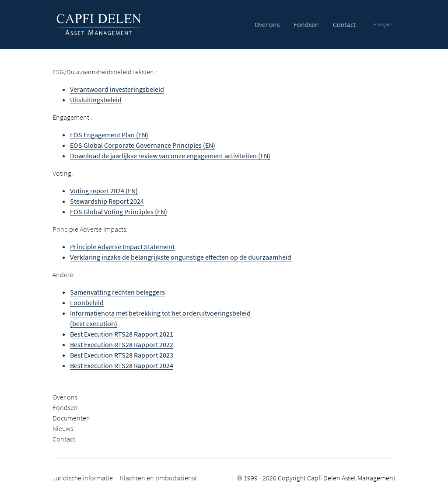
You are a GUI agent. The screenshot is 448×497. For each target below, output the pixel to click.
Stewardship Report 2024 (107, 201)
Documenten (71, 418)
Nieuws (63, 428)
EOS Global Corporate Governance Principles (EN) (143, 145)
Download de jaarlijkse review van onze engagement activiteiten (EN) (170, 156)
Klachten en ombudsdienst (158, 478)
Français (383, 24)
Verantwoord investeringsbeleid (117, 89)
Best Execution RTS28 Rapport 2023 (122, 355)
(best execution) (94, 323)
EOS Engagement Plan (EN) (109, 135)
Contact (344, 24)
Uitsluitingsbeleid (96, 100)
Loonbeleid (87, 302)
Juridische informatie (83, 478)
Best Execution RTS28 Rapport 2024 (122, 365)
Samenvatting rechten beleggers (117, 292)
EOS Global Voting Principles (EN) (119, 212)
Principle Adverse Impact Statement (122, 247)
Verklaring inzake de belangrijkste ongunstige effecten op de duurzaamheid (181, 257)
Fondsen (306, 24)
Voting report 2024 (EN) (104, 191)
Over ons (267, 24)
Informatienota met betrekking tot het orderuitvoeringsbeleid (161, 313)
